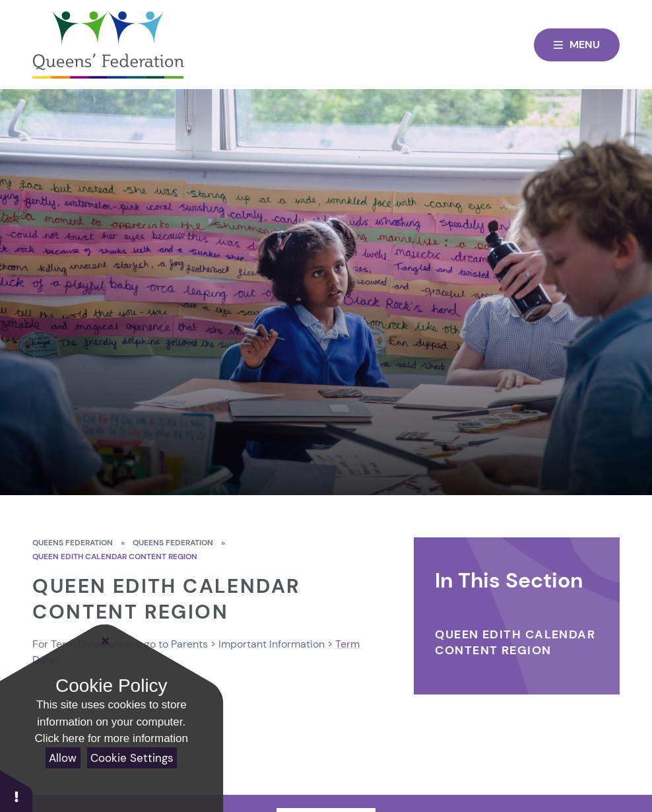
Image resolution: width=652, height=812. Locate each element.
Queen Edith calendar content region (115, 557)
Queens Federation (73, 543)
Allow (63, 758)
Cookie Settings (132, 758)
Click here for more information (112, 738)
